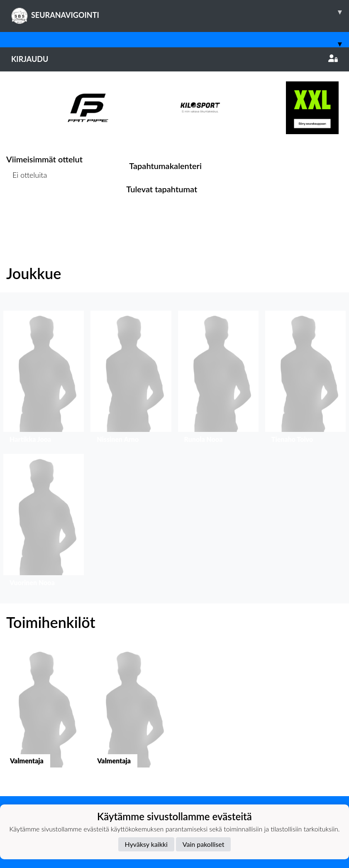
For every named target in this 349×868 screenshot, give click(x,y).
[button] (44, 379)
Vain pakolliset (204, 844)
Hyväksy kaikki (146, 844)
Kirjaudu (174, 59)
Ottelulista (27, 207)
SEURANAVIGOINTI (180, 12)
